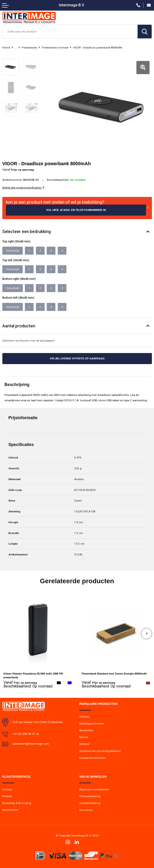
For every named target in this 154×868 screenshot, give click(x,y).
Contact (7, 790)
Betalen (7, 796)
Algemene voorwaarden (94, 790)
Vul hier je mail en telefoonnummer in (76, 210)
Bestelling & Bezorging (17, 803)
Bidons (84, 737)
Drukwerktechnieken (92, 758)
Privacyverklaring (90, 796)
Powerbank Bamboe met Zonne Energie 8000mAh (114, 674)
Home (6, 48)
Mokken (84, 744)
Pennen (84, 717)
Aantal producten (19, 326)
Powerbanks (29, 48)
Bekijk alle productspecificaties (23, 188)
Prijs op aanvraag (20, 683)
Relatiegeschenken (92, 724)
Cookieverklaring (90, 803)
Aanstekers (86, 730)
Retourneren (10, 810)
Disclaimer (86, 810)
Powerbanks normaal (55, 48)
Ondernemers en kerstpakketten (100, 751)
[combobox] (70, 32)
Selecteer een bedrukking (27, 232)
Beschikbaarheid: (28, 686)
